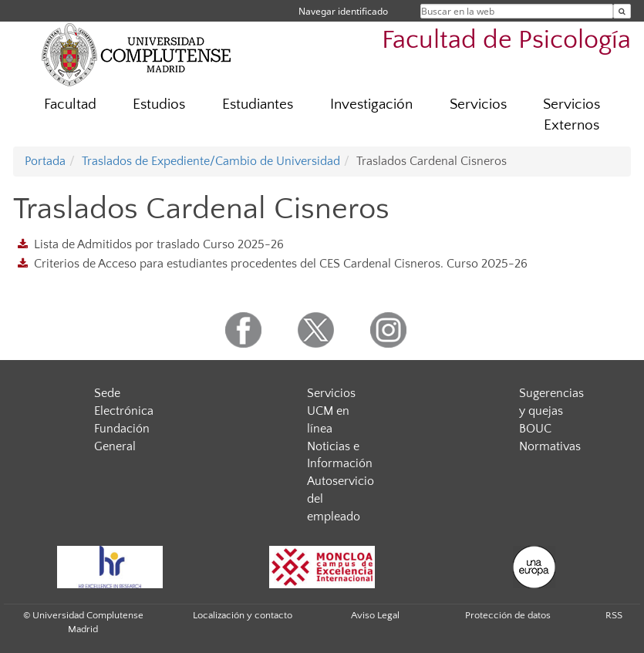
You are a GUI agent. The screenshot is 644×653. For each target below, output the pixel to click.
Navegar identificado (343, 11)
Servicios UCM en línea (331, 411)
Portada (45, 161)
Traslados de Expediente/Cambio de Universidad (211, 161)
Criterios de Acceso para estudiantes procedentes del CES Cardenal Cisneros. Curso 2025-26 (281, 264)
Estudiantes (258, 104)
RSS (614, 615)
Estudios (159, 104)
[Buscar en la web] (622, 11)
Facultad (70, 104)
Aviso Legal (375, 615)
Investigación (371, 104)
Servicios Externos (572, 115)
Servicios (478, 104)
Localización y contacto (243, 615)
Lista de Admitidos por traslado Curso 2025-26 (159, 244)
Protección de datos (508, 615)
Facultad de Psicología (506, 40)
